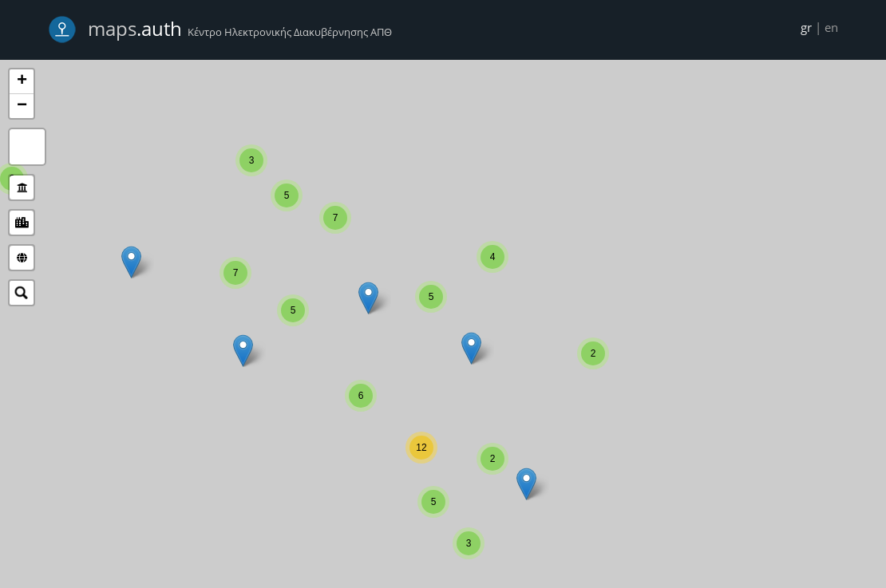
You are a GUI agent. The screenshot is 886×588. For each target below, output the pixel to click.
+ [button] (22, 81)
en (831, 27)
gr (806, 27)
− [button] (22, 106)
